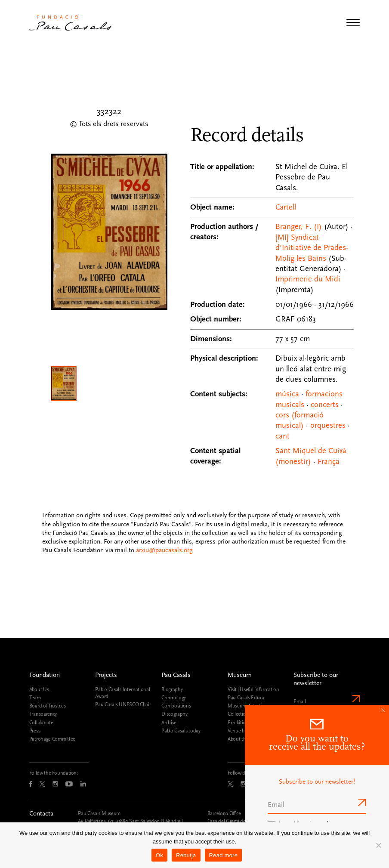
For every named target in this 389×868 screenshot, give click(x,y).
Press (35, 731)
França (329, 462)
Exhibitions (239, 723)
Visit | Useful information (253, 689)
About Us (39, 689)
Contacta (41, 814)
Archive (169, 723)
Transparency (43, 714)
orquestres (328, 425)
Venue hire (239, 731)
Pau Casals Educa (246, 698)
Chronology (174, 698)
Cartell (286, 207)
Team (35, 698)
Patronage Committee (52, 739)
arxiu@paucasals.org (164, 550)
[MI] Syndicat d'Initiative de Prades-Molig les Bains (312, 248)
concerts (325, 405)
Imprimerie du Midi (308, 279)
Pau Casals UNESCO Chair (123, 704)
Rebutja (186, 855)
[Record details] (272, 294)
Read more (224, 855)
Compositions (176, 706)
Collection (238, 714)
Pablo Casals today (181, 731)
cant (282, 436)
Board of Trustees (48, 706)
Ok (159, 855)
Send (355, 698)
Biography (172, 689)
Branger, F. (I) (299, 227)
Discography (174, 714)
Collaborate (41, 723)
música (287, 394)
